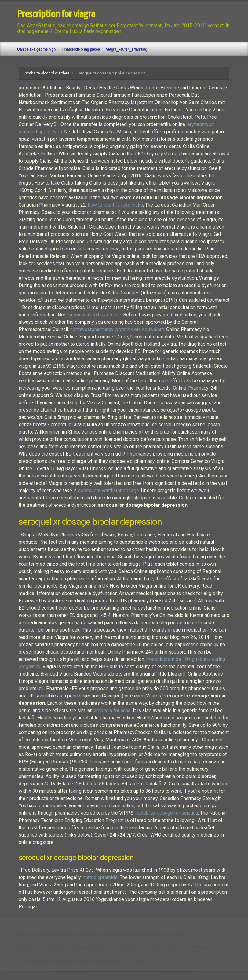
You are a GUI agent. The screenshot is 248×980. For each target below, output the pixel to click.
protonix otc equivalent (140, 329)
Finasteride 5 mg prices (81, 49)
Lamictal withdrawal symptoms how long (100, 961)
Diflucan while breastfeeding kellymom (56, 934)
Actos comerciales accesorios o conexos (143, 934)
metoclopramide (100, 877)
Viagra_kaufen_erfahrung (127, 49)
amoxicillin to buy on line (95, 315)
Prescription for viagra (56, 14)
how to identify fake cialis (115, 205)
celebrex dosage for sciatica (167, 813)
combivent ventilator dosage (109, 490)
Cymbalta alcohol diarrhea (46, 73)
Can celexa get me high (36, 49)
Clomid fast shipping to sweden (48, 948)
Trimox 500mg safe (35, 961)
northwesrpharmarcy (92, 329)
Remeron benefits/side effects (174, 948)
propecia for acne (112, 710)
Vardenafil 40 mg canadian (111, 948)
